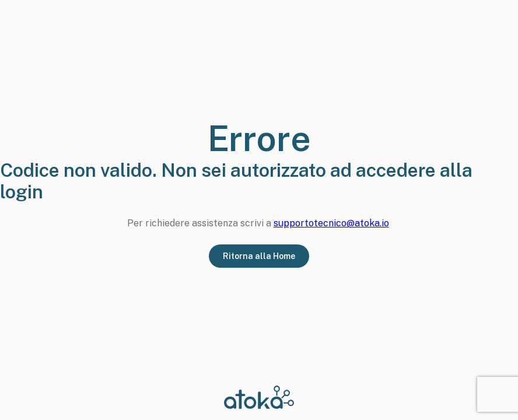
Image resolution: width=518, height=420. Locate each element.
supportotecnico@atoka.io (331, 223)
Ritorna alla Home (259, 256)
